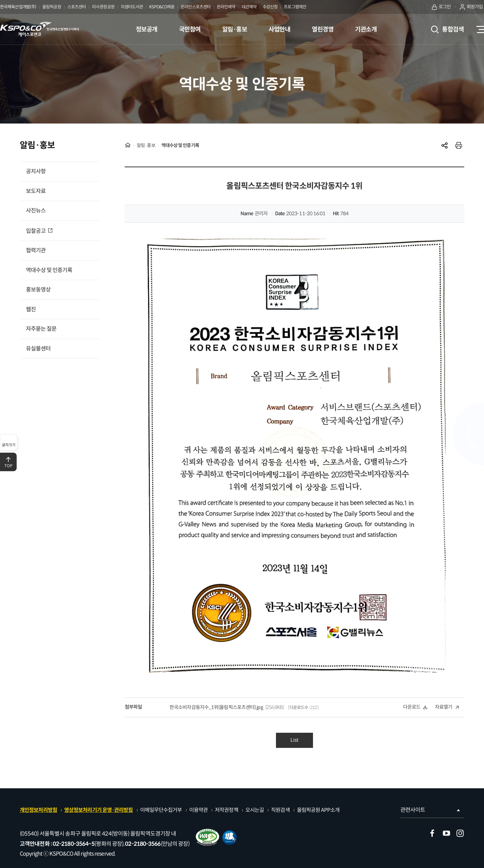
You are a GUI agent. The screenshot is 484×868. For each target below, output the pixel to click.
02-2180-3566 (143, 844)
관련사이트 (431, 810)
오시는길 (255, 810)
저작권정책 (227, 810)
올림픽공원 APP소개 (318, 810)
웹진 (31, 309)
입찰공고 (36, 231)
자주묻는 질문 (41, 329)
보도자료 (36, 191)
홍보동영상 (38, 290)
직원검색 (280, 810)
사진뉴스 (36, 211)
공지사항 (36, 171)
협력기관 (36, 250)
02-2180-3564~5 (74, 844)
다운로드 (415, 707)
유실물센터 (38, 349)
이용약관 (198, 810)
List (294, 740)
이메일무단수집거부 (161, 810)
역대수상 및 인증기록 (49, 270)
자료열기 (447, 707)
